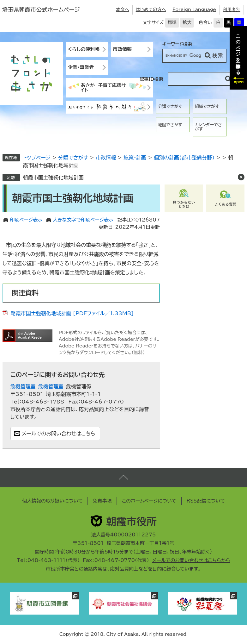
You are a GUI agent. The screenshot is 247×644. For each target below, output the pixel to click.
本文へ (123, 9)
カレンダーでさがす (208, 127)
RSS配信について (206, 501)
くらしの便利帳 (84, 49)
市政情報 (122, 49)
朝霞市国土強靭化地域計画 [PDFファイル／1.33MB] (72, 313)
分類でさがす (170, 106)
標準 (172, 22)
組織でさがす (207, 106)
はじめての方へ (151, 9)
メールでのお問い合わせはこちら (59, 434)
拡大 (187, 22)
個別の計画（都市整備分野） (184, 158)
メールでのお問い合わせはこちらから (191, 560)
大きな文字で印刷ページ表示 (83, 220)
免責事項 (102, 501)
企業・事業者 (81, 67)
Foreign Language (194, 9)
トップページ (37, 158)
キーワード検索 (177, 44)
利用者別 (232, 9)
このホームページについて (149, 501)
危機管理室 (23, 386)
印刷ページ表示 (26, 220)
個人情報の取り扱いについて (52, 501)
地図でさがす (170, 125)
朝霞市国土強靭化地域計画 (53, 178)
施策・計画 (135, 158)
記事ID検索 (151, 79)
